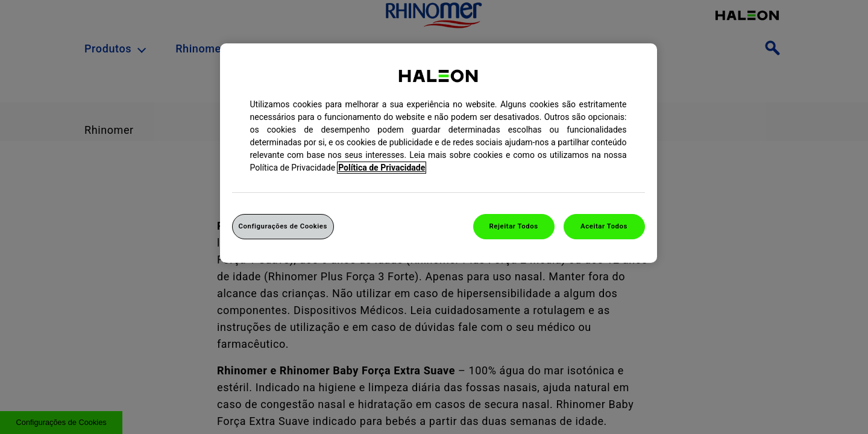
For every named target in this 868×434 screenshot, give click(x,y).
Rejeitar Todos (514, 226)
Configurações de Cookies (283, 226)
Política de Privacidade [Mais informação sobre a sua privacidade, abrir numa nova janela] (382, 168)
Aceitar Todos (604, 226)
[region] (439, 153)
